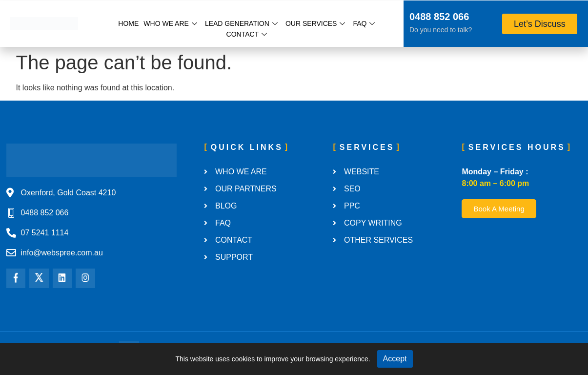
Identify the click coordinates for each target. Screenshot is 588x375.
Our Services (315, 23)
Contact (247, 34)
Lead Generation (241, 23)
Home (128, 23)
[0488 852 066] (397, 18)
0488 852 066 (439, 17)
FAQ (364, 23)
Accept (395, 359)
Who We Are (170, 23)
